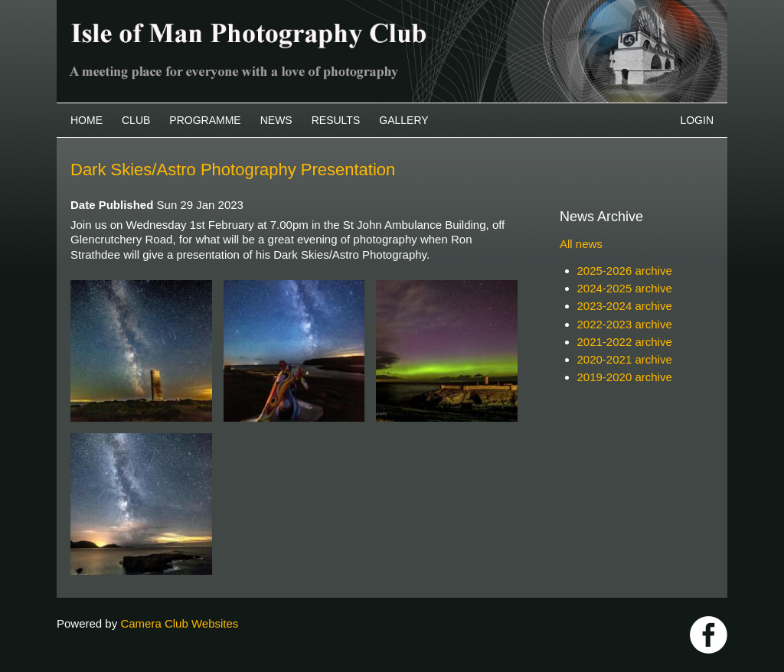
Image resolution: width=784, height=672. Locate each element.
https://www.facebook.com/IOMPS (709, 635)
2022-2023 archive (625, 324)
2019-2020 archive (625, 377)
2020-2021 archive (625, 359)
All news (581, 244)
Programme (205, 120)
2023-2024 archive (625, 306)
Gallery (403, 120)
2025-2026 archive (625, 271)
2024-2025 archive (625, 288)
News (276, 120)
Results (336, 120)
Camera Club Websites (179, 623)
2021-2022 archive (625, 342)
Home (87, 120)
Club (136, 120)
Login (697, 120)
